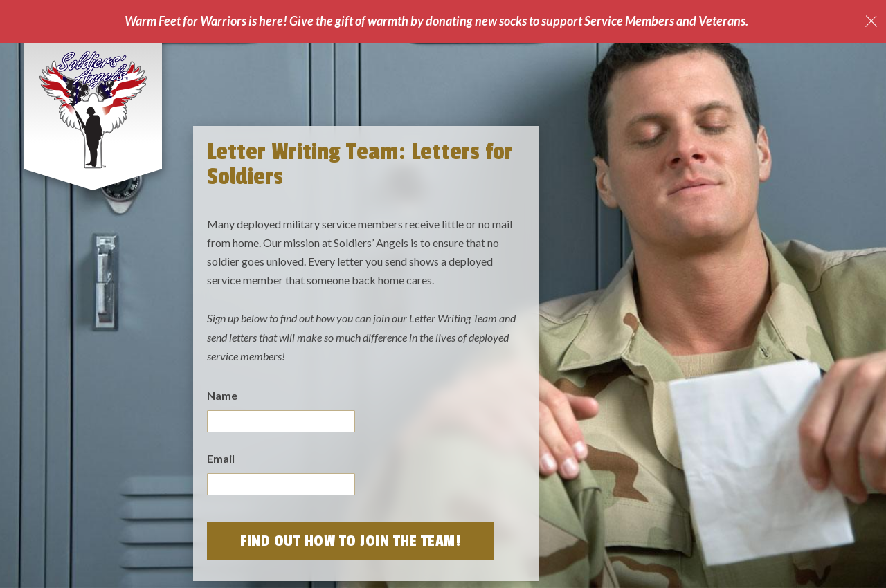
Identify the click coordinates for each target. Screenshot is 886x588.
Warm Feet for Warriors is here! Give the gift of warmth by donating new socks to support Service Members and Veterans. (436, 21)
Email (221, 458)
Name (222, 395)
